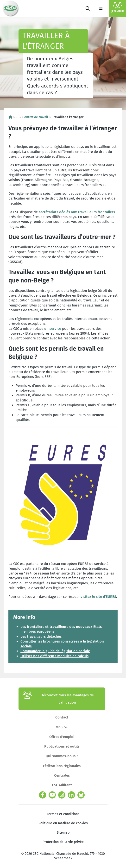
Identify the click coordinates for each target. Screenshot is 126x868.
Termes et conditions (63, 814)
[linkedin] (71, 795)
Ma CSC (62, 727)
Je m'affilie (118, 8)
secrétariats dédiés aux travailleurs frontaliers (77, 212)
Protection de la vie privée (63, 842)
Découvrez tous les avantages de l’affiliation (58, 699)
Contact (62, 717)
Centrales (62, 775)
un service (53, 329)
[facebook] (43, 795)
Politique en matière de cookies (63, 823)
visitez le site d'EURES (98, 597)
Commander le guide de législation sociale (55, 651)
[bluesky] (81, 795)
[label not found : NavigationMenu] (101, 9)
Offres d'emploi (62, 737)
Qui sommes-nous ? (62, 756)
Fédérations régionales (62, 766)
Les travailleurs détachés (41, 637)
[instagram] (62, 795)
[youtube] (52, 795)
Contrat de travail (35, 117)
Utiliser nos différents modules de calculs (54, 656)
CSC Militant (62, 785)
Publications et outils (62, 746)
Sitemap (63, 833)
